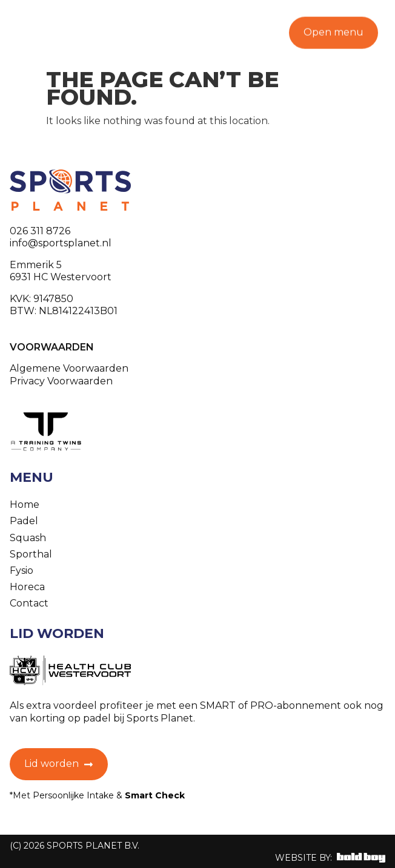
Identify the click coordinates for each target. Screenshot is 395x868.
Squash (28, 538)
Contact (29, 603)
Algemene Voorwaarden (69, 368)
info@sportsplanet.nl (61, 243)
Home (25, 505)
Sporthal (31, 554)
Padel (24, 521)
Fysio (22, 570)
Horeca (27, 587)
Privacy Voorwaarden (61, 381)
